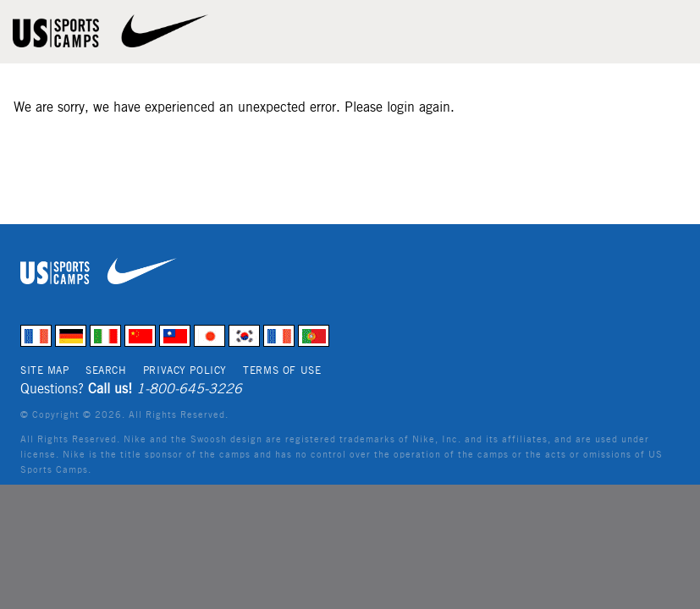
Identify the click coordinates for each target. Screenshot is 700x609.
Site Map (45, 370)
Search (106, 370)
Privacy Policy (185, 370)
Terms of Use (282, 370)
